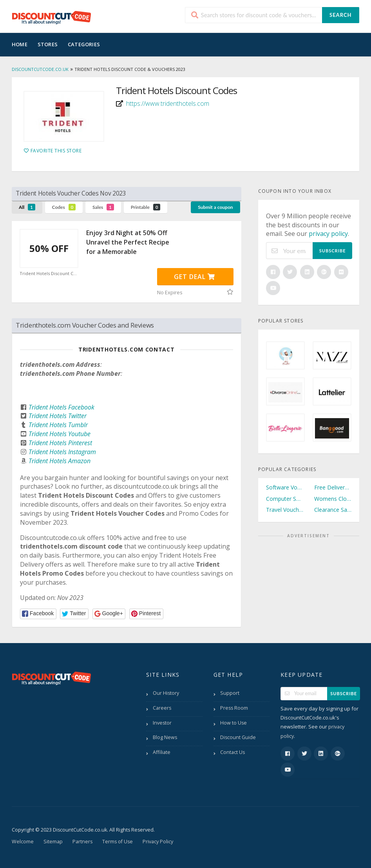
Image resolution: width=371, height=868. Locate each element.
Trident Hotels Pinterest (60, 443)
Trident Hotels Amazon (60, 461)
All (27, 207)
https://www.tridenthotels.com (168, 103)
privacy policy (328, 234)
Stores (48, 44)
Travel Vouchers (285, 510)
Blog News (165, 737)
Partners (82, 842)
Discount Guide (238, 737)
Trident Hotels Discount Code (49, 274)
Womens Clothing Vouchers (333, 499)
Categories (84, 44)
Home (20, 44)
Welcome (23, 842)
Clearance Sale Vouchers (333, 510)
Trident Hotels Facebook (62, 407)
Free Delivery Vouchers (333, 487)
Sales (103, 207)
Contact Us (233, 752)
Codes (64, 207)
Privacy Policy (158, 842)
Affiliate (162, 752)
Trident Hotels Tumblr (58, 425)
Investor (162, 723)
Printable (146, 207)
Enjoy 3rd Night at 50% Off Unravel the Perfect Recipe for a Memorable (128, 242)
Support (230, 693)
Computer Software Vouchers (285, 499)
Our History (166, 693)
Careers (162, 708)
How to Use (233, 723)
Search (340, 15)
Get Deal (195, 277)
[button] (38, 614)
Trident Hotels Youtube (60, 434)
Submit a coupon (215, 207)
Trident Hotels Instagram (62, 452)
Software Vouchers (285, 487)
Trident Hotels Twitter (58, 416)
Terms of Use (118, 842)
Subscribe (333, 251)
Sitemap (53, 842)
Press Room (234, 708)
